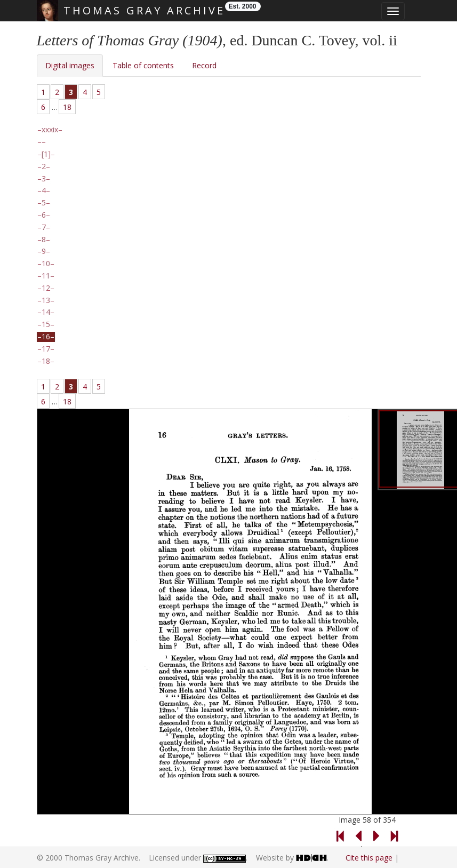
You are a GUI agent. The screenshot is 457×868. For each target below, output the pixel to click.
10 (46, 264)
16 (46, 337)
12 (46, 288)
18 (67, 107)
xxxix (50, 130)
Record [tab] (204, 65)
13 (46, 300)
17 (46, 349)
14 (46, 312)
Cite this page (369, 858)
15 (46, 324)
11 (46, 276)
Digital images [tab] (70, 65)
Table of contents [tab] (143, 65)
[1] (46, 154)
